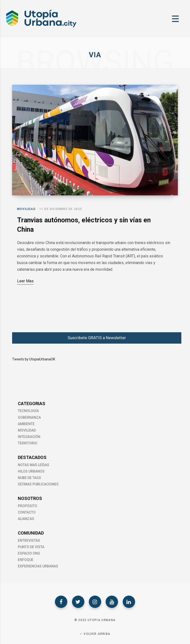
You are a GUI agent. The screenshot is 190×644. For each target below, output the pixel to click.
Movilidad (26, 209)
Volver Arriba (95, 634)
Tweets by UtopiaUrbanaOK (34, 359)
